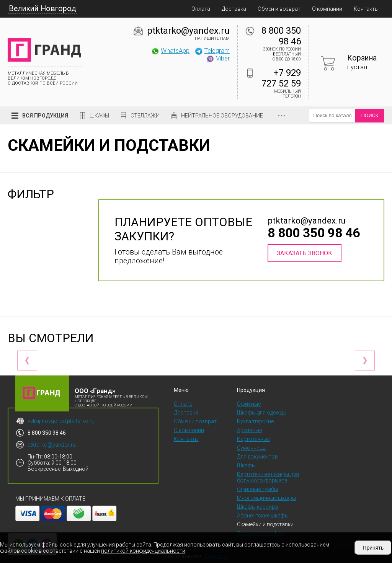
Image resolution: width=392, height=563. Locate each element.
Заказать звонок (305, 253)
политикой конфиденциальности (143, 551)
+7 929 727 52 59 (281, 78)
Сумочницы (252, 448)
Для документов (257, 457)
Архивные (249, 430)
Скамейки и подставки (265, 524)
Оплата (201, 9)
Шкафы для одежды (262, 413)
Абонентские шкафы (263, 516)
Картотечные (253, 439)
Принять (373, 548)
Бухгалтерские (255, 421)
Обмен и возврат (279, 9)
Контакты (366, 9)
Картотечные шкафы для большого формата (268, 477)
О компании (327, 9)
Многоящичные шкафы (266, 498)
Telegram (212, 51)
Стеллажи (145, 116)
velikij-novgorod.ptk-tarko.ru (61, 421)
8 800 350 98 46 (281, 36)
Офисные (249, 404)
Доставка (234, 9)
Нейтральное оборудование (222, 116)
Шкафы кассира (257, 507)
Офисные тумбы (257, 489)
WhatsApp (170, 51)
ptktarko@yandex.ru (188, 31)
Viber (218, 58)
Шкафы (99, 116)
